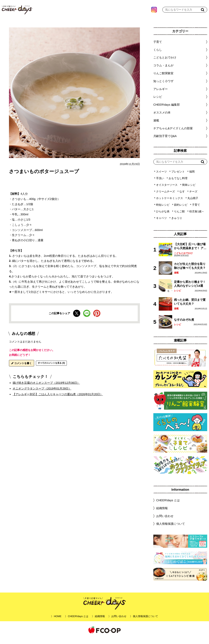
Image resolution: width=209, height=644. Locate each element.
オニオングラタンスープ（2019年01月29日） (42, 394)
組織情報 (162, 514)
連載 (156, 126)
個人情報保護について (171, 529)
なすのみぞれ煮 (184, 325)
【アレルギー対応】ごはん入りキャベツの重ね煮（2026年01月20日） (58, 399)
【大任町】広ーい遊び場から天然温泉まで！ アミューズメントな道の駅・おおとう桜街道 (190, 252)
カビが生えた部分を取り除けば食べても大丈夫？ (190, 271)
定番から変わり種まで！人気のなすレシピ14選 (190, 289)
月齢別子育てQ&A (165, 141)
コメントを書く (22, 369)
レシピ (177, 296)
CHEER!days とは (168, 506)
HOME (58, 622)
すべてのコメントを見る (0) (51, 368)
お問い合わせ (165, 521)
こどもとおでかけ (183, 259)
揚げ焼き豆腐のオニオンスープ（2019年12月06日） (46, 388)
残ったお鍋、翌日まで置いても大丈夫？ (190, 307)
